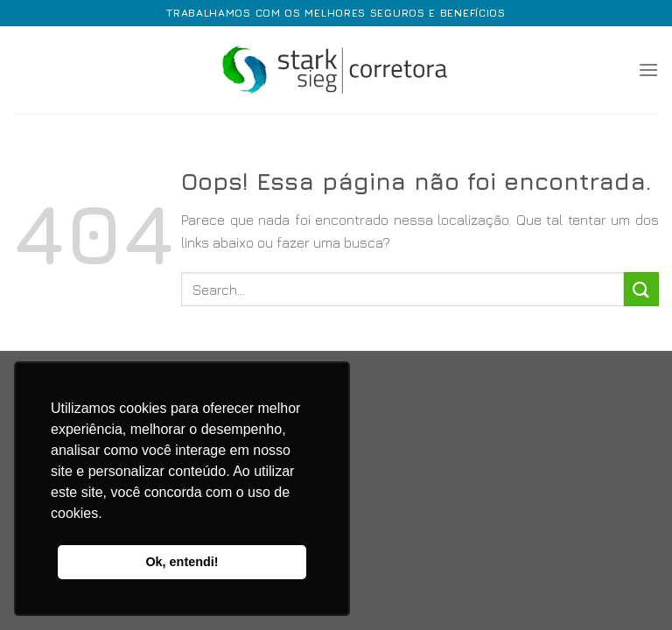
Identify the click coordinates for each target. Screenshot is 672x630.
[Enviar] (641, 289)
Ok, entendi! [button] (182, 562)
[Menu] (648, 70)
